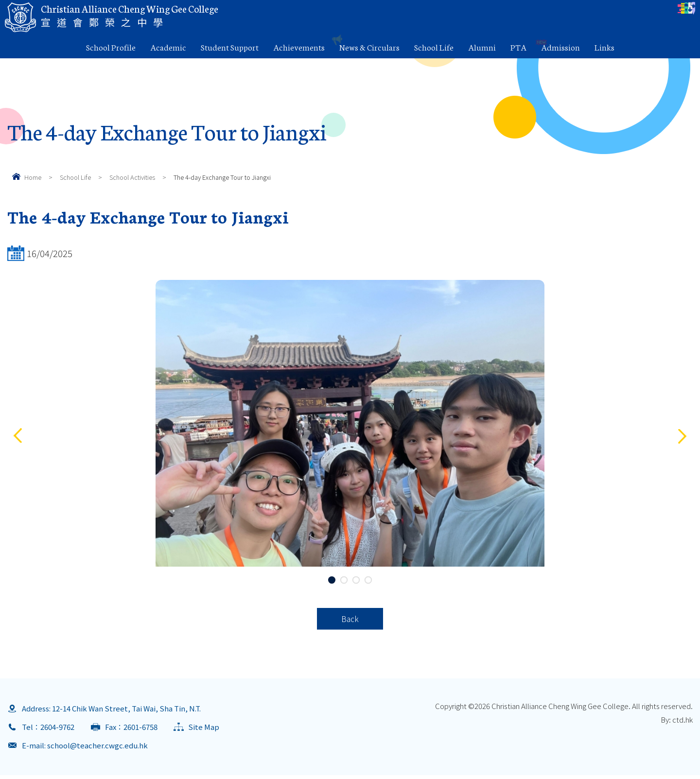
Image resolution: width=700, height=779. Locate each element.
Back (350, 621)
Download (603, 13)
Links (604, 47)
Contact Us (664, 13)
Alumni (482, 47)
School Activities (132, 177)
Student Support (230, 47)
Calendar (406, 13)
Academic (168, 47)
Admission (560, 47)
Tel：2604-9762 (48, 731)
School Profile (111, 47)
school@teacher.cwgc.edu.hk (97, 749)
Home (33, 177)
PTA (518, 47)
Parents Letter (470, 13)
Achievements (299, 47)
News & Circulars (369, 47)
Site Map (204, 731)
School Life (434, 47)
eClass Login (539, 13)
